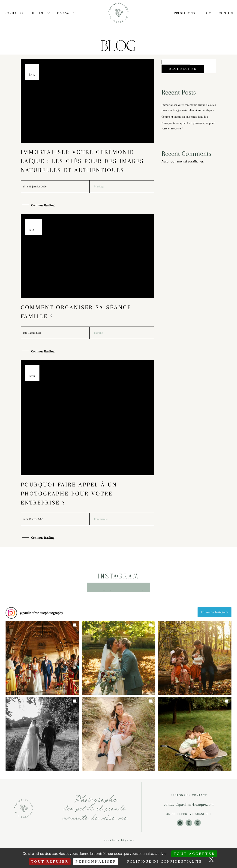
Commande (102, 522)
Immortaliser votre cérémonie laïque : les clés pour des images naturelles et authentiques (82, 164)
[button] (42, 661)
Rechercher (183, 71)
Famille (99, 336)
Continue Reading (43, 208)
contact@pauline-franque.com (189, 808)
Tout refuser (50, 862)
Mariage (64, 13)
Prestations (184, 13)
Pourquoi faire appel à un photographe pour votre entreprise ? (69, 497)
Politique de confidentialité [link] (165, 862)
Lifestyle (38, 13)
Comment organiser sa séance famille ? (187, 126)
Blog (207, 13)
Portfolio (14, 13)
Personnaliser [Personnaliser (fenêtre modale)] (96, 862)
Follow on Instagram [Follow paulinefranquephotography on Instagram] (215, 616)
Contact (226, 13)
